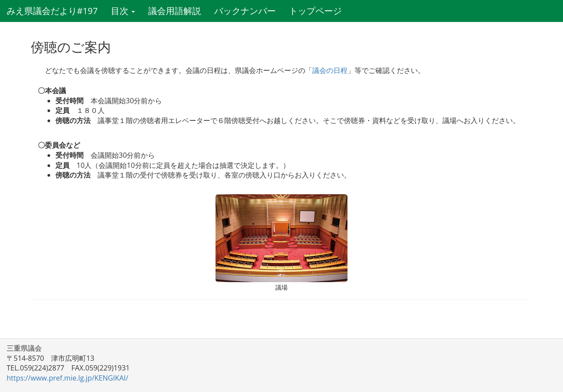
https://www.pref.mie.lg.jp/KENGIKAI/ (68, 378)
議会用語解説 (175, 11)
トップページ (315, 11)
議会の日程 (330, 70)
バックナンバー (245, 11)
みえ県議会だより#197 (52, 11)
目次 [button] (123, 11)
